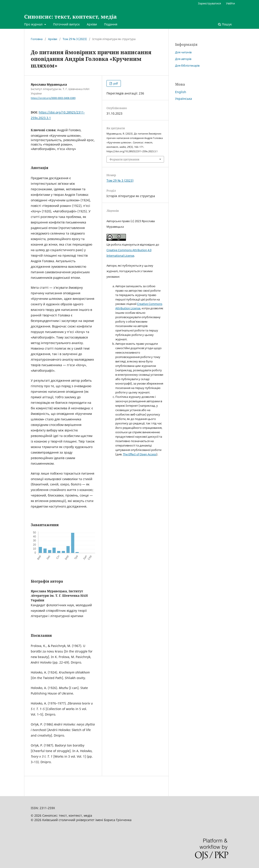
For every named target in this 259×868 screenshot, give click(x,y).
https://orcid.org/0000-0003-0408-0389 (53, 98)
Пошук (225, 24)
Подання (111, 24)
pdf (115, 83)
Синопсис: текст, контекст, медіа (70, 16)
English (181, 92)
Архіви (92, 24)
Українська (184, 99)
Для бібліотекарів (187, 65)
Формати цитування (124, 159)
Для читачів (183, 52)
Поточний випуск (66, 24)
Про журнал (34, 24)
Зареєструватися (209, 3)
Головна (37, 39)
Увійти (230, 3)
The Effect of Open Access (140, 454)
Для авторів (183, 59)
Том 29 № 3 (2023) (75, 39)
